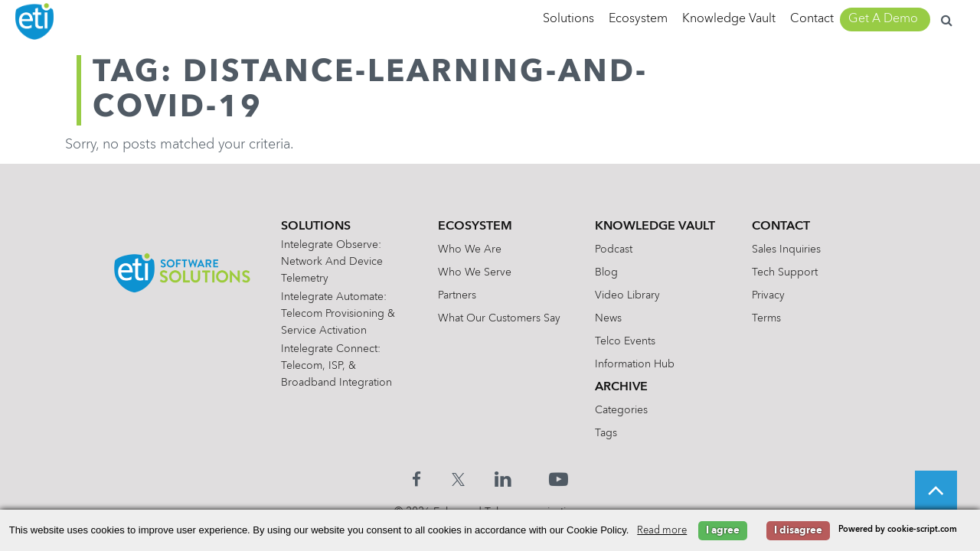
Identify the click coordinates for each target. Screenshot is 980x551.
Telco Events (625, 341)
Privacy (768, 295)
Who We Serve (475, 272)
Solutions (568, 19)
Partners (457, 295)
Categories (621, 410)
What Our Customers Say (499, 318)
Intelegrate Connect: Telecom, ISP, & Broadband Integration (337, 366)
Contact (812, 19)
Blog (606, 272)
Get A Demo (883, 19)
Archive (621, 387)
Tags (606, 433)
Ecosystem (638, 19)
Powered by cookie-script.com (898, 530)
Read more (662, 531)
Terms (766, 318)
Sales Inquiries (786, 249)
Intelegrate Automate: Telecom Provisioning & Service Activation (339, 314)
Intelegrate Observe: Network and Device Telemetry (333, 262)
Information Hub (635, 364)
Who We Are (470, 249)
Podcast (614, 249)
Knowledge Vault (729, 19)
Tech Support (785, 272)
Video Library (627, 295)
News (608, 318)
